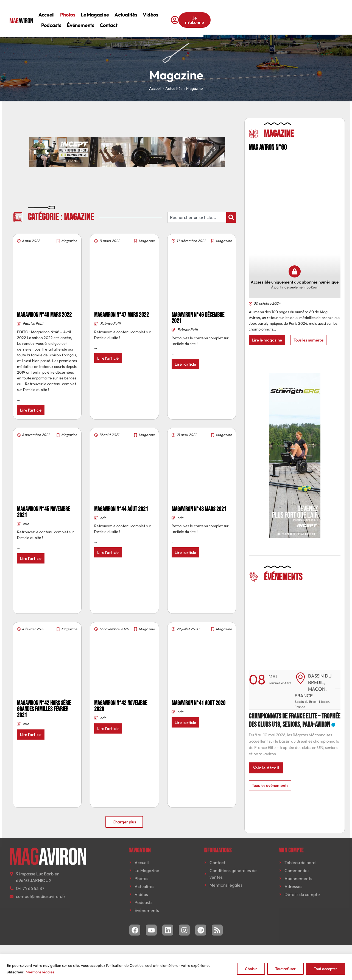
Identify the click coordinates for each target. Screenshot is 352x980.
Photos (109, 15)
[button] (311, 604)
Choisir (251, 969)
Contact (91, 25)
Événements (244, 15)
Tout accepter (326, 969)
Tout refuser (285, 969)
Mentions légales (40, 972)
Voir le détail (266, 768)
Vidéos (191, 15)
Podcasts (214, 15)
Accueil (87, 15)
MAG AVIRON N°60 (268, 148)
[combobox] (197, 217)
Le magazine (136, 15)
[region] (176, 967)
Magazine (69, 241)
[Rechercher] (231, 217)
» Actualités (173, 88)
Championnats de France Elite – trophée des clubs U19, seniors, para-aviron (294, 721)
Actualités (167, 15)
